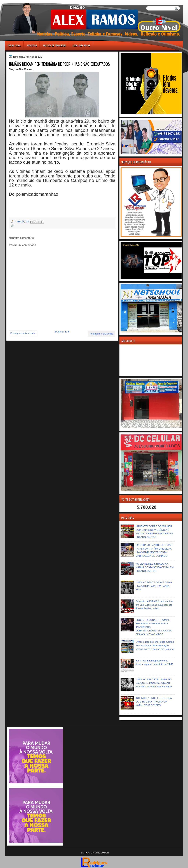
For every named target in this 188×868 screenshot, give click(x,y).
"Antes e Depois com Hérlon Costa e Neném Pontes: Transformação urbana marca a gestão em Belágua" (155, 645)
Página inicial (14, 45)
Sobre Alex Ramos (81, 45)
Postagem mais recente (23, 333)
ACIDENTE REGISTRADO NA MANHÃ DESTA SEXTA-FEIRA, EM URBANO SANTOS (155, 567)
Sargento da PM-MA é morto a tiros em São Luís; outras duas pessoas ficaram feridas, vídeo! (154, 605)
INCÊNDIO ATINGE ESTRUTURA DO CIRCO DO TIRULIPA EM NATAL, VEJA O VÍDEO (154, 702)
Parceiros (32, 45)
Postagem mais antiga (102, 334)
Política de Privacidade (55, 45)
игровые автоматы (21, 2)
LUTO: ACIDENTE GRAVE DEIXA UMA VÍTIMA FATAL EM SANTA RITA (154, 586)
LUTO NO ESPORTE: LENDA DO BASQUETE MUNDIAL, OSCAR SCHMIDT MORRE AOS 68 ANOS (154, 683)
